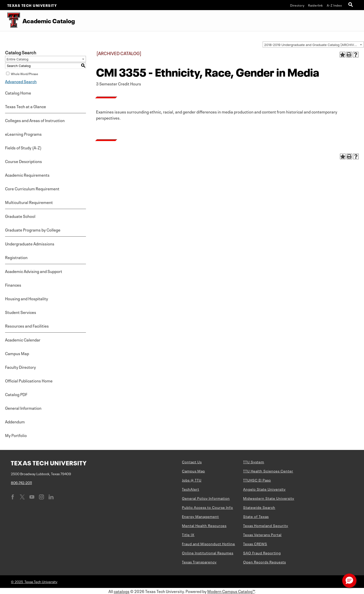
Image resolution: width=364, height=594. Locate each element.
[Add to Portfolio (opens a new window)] (343, 55)
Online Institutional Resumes (208, 553)
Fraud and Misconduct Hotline (209, 543)
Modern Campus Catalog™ (231, 591)
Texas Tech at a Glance (26, 106)
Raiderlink (316, 5)
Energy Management (200, 516)
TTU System (254, 462)
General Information (23, 408)
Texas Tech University (32, 5)
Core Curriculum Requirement (32, 188)
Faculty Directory (20, 367)
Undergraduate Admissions (30, 243)
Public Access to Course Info (208, 507)
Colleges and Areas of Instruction (35, 120)
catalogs (122, 591)
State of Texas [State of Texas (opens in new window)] (256, 516)
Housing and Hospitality (27, 298)
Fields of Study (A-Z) (23, 147)
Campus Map (17, 353)
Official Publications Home (29, 380)
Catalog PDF (16, 394)
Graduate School (20, 216)
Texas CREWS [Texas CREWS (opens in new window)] (255, 543)
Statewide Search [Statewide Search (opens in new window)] (259, 507)
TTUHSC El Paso (257, 480)
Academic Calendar (23, 339)
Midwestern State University (269, 498)
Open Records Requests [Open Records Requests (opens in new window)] (265, 562)
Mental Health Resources (204, 525)
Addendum (15, 421)
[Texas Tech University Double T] (10, 21)
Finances (13, 285)
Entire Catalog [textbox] (17, 59)
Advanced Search (21, 81)
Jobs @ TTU (192, 480)
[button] (349, 581)
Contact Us (192, 462)
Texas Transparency (199, 562)
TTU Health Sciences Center (268, 471)
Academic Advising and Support (34, 271)
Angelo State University (264, 489)
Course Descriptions (24, 161)
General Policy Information (206, 498)
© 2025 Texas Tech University (34, 581)
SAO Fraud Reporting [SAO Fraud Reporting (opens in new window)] (262, 553)
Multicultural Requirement (29, 202)
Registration (16, 257)
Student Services (21, 312)
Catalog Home (18, 93)
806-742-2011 (21, 482)
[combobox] (313, 44)
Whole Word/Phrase (25, 74)
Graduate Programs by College (33, 230)
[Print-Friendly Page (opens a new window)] (349, 55)
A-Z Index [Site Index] (334, 5)
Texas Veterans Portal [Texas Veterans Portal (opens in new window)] (262, 534)
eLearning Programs (23, 134)
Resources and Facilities (27, 326)
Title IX (188, 534)
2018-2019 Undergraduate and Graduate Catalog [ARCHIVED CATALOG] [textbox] (314, 45)
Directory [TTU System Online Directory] (297, 5)
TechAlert (191, 489)
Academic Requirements (27, 175)
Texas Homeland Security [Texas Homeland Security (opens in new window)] (266, 525)
